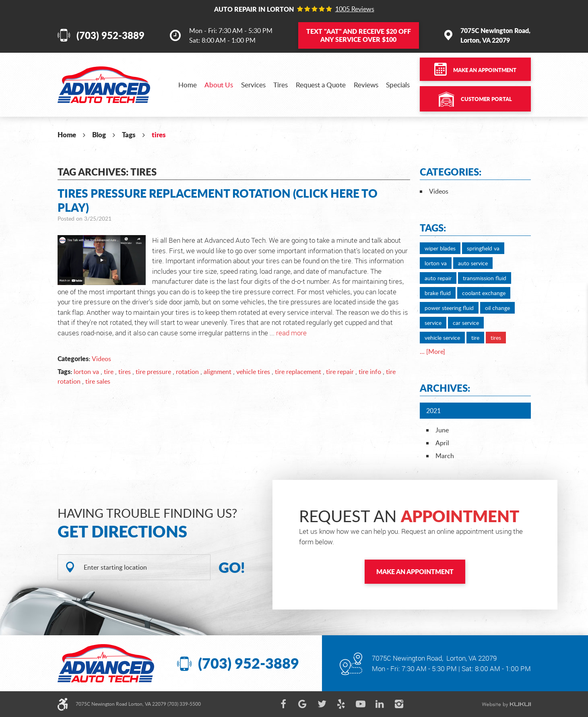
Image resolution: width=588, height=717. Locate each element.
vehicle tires (253, 372)
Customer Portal (486, 99)
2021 (433, 411)
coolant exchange (484, 293)
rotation (187, 372)
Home (188, 85)
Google (303, 704)
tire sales (98, 381)
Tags (129, 134)
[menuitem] (188, 85)
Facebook (283, 704)
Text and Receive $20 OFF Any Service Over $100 (359, 35)
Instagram (399, 704)
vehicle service (442, 338)
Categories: (451, 172)
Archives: (445, 388)
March (445, 456)
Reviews (366, 85)
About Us (219, 85)
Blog (99, 134)
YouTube (361, 704)
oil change (497, 308)
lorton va (86, 372)
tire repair (340, 372)
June (442, 430)
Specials (398, 85)
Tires (281, 85)
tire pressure (153, 372)
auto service (473, 263)
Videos (101, 359)
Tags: (433, 228)
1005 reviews (355, 9)
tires (159, 134)
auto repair (438, 278)
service (433, 323)
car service (466, 323)
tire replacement (298, 372)
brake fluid (438, 293)
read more (291, 333)
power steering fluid (449, 308)
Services (253, 85)
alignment (218, 372)
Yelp (341, 704)
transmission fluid (485, 278)
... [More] (432, 351)
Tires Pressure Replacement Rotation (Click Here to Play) (218, 200)
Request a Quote (321, 85)
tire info (370, 372)
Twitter (322, 704)
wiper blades (440, 248)
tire (109, 372)
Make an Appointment (485, 70)
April (442, 443)
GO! (232, 567)
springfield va (483, 248)
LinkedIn (380, 704)
